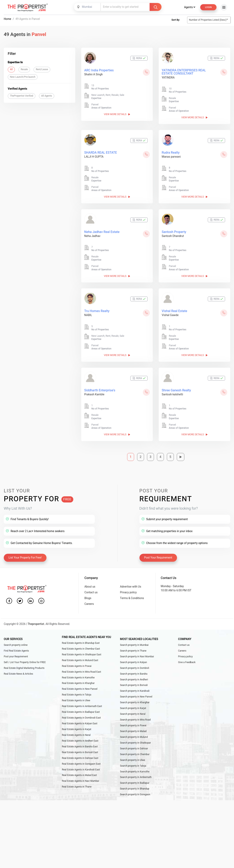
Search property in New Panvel (136, 695)
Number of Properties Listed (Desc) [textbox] (208, 20)
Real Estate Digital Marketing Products (24, 665)
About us (90, 583)
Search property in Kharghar (135, 701)
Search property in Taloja (133, 765)
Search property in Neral (133, 713)
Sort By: (176, 20)
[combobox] (87, 7)
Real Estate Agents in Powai (77, 663)
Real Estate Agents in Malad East (79, 775)
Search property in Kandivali (135, 689)
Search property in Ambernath (136, 777)
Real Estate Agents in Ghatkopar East (82, 652)
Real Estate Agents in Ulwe (76, 699)
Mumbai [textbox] (87, 7)
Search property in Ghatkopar (135, 742)
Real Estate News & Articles (18, 671)
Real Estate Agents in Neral (76, 734)
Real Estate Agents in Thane (77, 787)
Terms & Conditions (132, 595)
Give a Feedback (187, 660)
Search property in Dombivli (135, 665)
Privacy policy (129, 589)
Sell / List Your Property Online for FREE (25, 660)
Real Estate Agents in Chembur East (81, 646)
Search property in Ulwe (132, 760)
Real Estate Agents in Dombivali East (81, 716)
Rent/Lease (42, 69)
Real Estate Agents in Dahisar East (80, 758)
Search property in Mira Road (135, 718)
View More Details (117, 114)
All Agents (46, 96)
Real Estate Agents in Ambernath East (82, 705)
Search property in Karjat (133, 707)
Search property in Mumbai (134, 642)
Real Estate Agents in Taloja (77, 693)
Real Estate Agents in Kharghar (78, 681)
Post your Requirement (16, 654)
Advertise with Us (131, 583)
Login (208, 7)
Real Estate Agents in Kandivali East (81, 769)
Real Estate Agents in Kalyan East (80, 722)
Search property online (16, 642)
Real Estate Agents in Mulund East (80, 658)
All (11, 69)
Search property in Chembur (135, 754)
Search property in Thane (133, 648)
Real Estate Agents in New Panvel (80, 687)
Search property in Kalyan (133, 660)
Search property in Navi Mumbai (137, 654)
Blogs (88, 595)
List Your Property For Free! (26, 554)
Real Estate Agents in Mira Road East (82, 669)
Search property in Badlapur (135, 783)
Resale (24, 69)
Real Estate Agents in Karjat (77, 728)
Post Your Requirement (159, 554)
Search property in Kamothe (135, 771)
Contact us (91, 589)
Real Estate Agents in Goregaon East (81, 763)
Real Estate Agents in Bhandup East (81, 640)
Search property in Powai (133, 724)
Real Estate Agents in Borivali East (80, 752)
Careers (89, 601)
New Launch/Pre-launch (23, 77)
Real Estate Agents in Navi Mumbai (81, 781)
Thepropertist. (36, 621)
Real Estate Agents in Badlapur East (81, 711)
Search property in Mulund (134, 736)
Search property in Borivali (134, 683)
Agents (189, 7)
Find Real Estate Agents (16, 648)
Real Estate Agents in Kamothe (78, 675)
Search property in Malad (133, 730)
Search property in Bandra (134, 671)
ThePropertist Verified (22, 96)
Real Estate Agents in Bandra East (80, 746)
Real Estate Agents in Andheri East (80, 740)
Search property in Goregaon (135, 795)
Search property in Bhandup (135, 789)
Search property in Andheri (134, 677)
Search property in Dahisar (134, 748)
